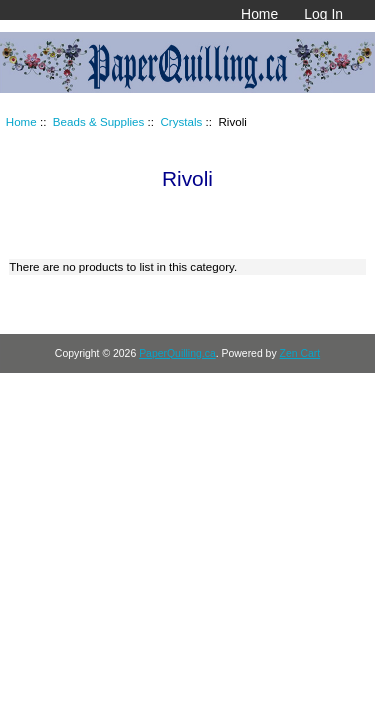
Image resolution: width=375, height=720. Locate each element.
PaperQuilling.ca (177, 353)
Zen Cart (300, 353)
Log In (323, 14)
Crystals (181, 121)
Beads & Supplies (99, 121)
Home (259, 14)
